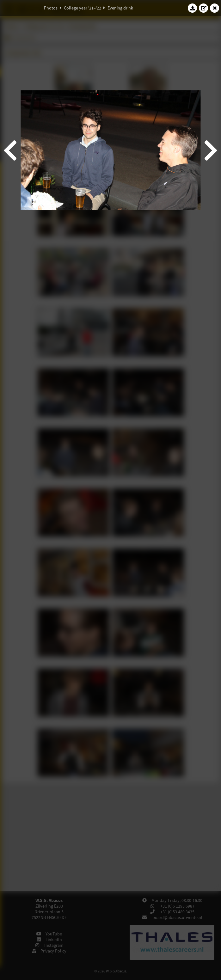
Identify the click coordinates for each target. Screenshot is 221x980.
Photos (51, 8)
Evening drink (120, 8)
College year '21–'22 (83, 8)
